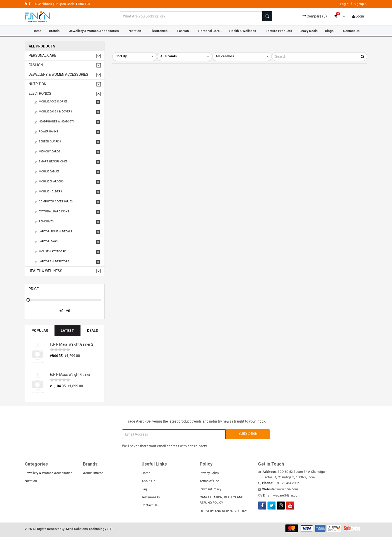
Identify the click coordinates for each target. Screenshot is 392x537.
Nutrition (135, 31)
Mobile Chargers (67, 182)
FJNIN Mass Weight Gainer (70, 375)
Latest (67, 331)
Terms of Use (209, 481)
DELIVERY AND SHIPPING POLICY (223, 511)
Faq (144, 489)
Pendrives (67, 222)
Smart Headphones (67, 162)
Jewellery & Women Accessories (94, 31)
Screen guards (67, 142)
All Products (42, 46)
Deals (92, 331)
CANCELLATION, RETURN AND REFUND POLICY (222, 500)
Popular (40, 331)
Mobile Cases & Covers (67, 112)
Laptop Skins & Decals (67, 232)
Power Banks (67, 132)
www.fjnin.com (287, 489)
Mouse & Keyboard (67, 252)
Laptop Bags (67, 242)
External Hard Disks (67, 212)
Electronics (159, 31)
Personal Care (209, 31)
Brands (54, 31)
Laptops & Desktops (67, 262)
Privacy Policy (209, 473)
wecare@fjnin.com (287, 495)
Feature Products (279, 31)
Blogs (329, 31)
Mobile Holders (67, 192)
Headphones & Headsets (67, 122)
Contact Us (351, 31)
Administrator (93, 473)
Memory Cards (67, 152)
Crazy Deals (308, 31)
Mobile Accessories (67, 102)
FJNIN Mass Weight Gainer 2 (72, 344)
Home (37, 31)
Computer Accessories (67, 202)
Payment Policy (210, 489)
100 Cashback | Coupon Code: (57, 4)
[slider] (60, 350)
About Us (148, 481)
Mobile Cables (67, 172)
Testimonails (151, 497)
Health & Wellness (243, 31)
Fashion (183, 31)
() (315, 16)
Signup (360, 4)
